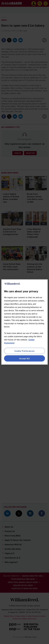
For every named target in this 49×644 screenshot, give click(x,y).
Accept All (25, 358)
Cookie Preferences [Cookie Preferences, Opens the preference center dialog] (24, 351)
